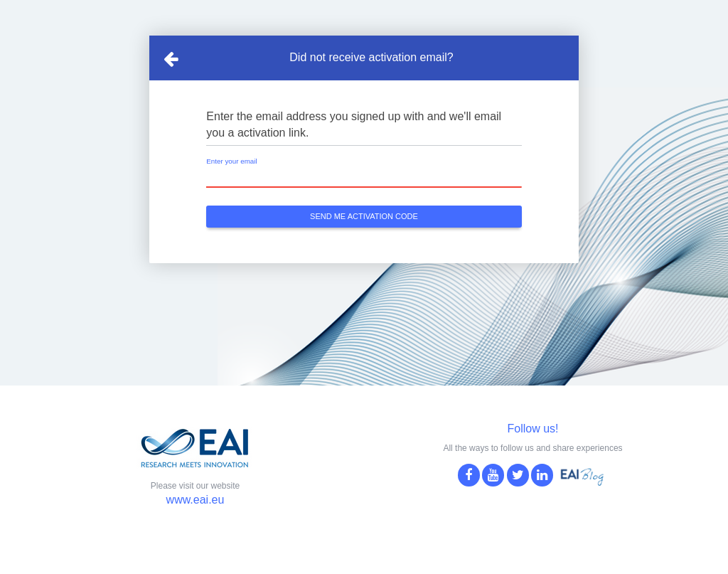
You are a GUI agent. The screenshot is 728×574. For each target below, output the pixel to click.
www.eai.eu (196, 500)
